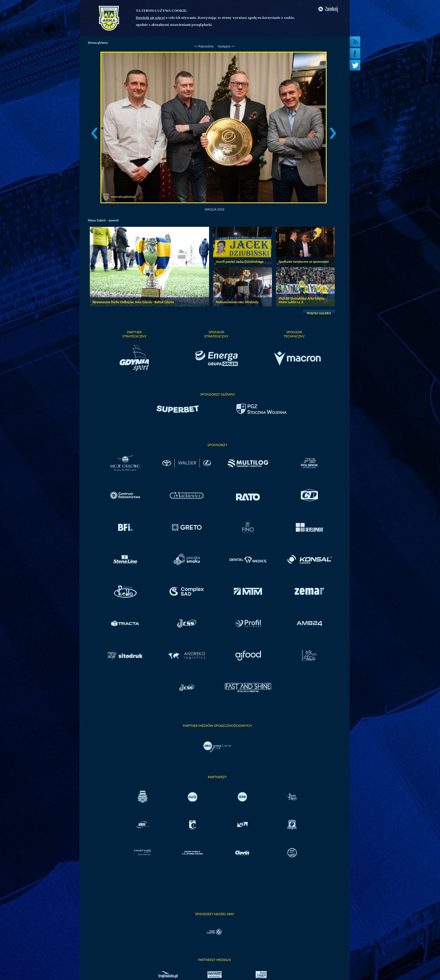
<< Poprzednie (204, 46)
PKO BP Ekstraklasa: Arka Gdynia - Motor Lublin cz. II (302, 300)
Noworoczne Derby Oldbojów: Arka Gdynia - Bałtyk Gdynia (133, 302)
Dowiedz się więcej (150, 18)
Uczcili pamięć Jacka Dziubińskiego (240, 261)
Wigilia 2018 (215, 209)
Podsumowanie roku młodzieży (237, 302)
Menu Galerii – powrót (103, 220)
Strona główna (98, 43)
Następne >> (226, 46)
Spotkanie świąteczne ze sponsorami (304, 261)
